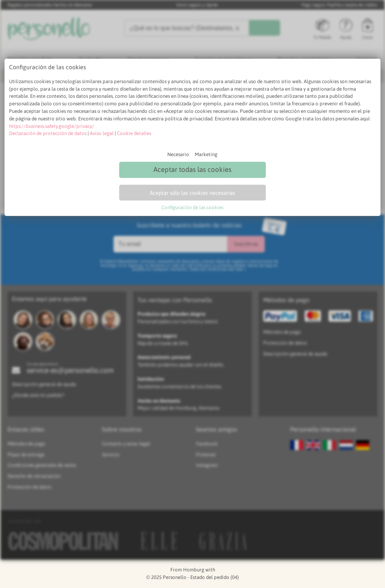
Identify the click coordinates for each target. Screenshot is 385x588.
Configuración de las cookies (192, 207)
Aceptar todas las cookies (192, 169)
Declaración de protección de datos (48, 133)
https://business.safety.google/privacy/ (52, 126)
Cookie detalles (134, 133)
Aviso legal (102, 133)
